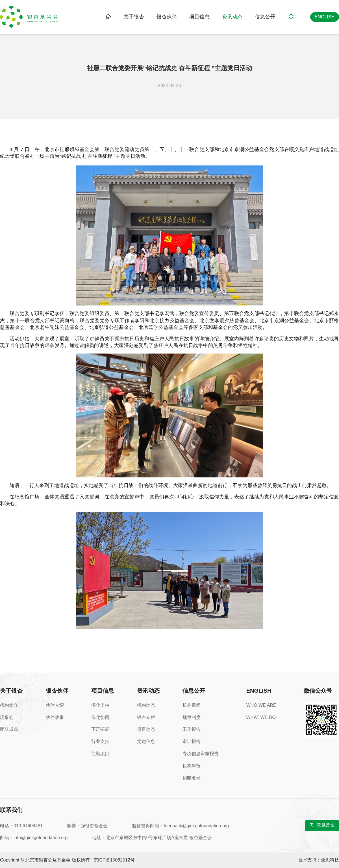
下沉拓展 (100, 729)
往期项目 (100, 754)
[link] (108, 17)
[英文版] (325, 17)
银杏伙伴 (167, 17)
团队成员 (9, 729)
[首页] (108, 17)
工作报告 (192, 729)
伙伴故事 (55, 717)
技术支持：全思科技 (319, 860)
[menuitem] (134, 17)
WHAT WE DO (261, 717)
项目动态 (146, 729)
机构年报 (192, 766)
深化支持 (100, 705)
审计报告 (192, 741)
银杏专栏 (146, 717)
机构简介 (9, 705)
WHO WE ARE (261, 705)
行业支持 (100, 741)
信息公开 (265, 17)
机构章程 (192, 705)
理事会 (7, 717)
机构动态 (146, 705)
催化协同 (100, 717)
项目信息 (199, 17)
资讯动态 (232, 17)
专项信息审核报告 (201, 754)
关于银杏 (134, 17)
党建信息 (146, 741)
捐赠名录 (192, 778)
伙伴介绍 (55, 705)
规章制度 (192, 717)
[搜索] (293, 17)
